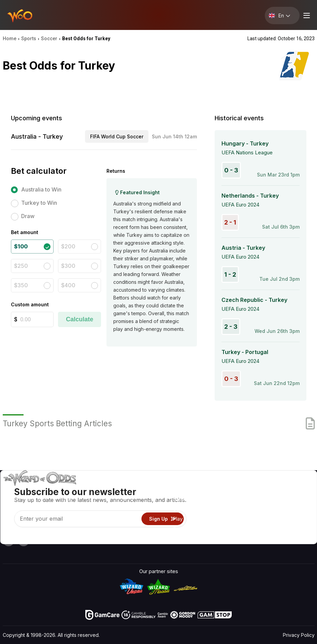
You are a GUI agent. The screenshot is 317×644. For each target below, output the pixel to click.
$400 (68, 285)
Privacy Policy (299, 635)
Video (293, 489)
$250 (21, 266)
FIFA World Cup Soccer (117, 136)
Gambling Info (189, 509)
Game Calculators (193, 499)
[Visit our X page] (24, 540)
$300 (68, 266)
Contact (257, 499)
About (255, 489)
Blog (292, 499)
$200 (68, 246)
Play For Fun (187, 519)
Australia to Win (41, 189)
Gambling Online (191, 529)
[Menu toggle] (306, 16)
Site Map (297, 509)
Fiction (294, 519)
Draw (28, 216)
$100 (21, 246)
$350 (21, 285)
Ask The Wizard (191, 539)
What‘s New (262, 519)
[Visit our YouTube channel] (9, 540)
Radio (254, 529)
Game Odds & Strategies (202, 489)
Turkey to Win (39, 203)
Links (254, 509)
